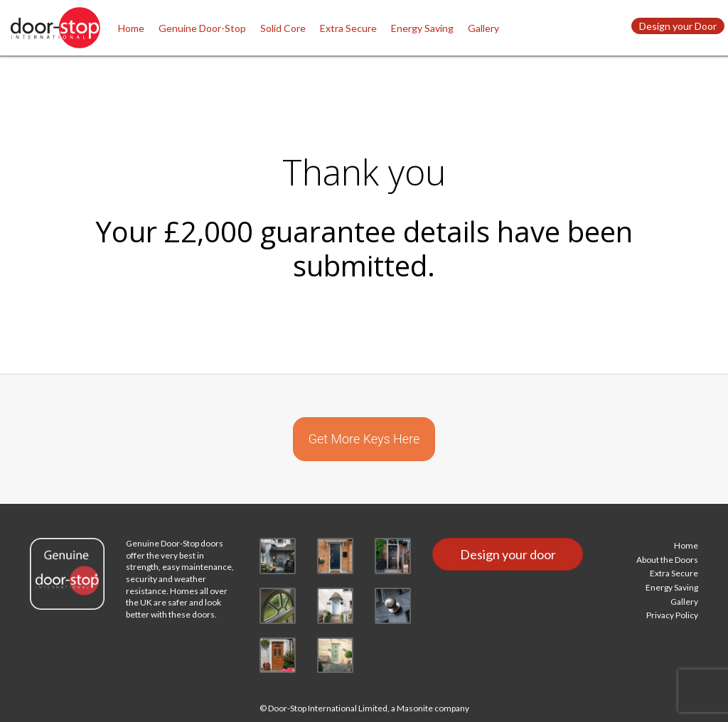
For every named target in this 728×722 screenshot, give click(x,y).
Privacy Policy (672, 615)
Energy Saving (422, 28)
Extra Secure (348, 28)
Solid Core (283, 28)
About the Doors (667, 560)
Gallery (483, 28)
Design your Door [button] (678, 26)
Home (131, 28)
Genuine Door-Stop (202, 28)
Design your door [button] (508, 554)
